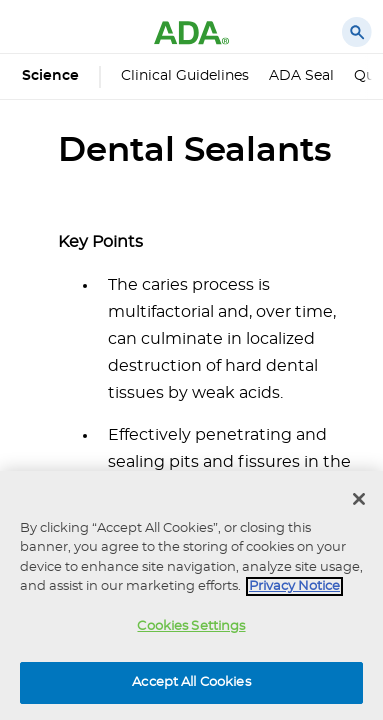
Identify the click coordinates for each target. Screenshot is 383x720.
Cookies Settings (191, 626)
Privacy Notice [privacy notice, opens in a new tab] (294, 586)
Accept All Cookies (191, 682)
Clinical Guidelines (185, 76)
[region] (191, 595)
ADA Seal (301, 76)
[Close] (359, 499)
